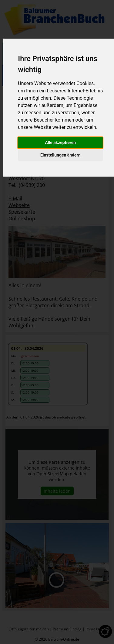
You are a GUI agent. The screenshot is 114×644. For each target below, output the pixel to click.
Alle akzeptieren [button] (60, 143)
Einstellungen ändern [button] (60, 155)
